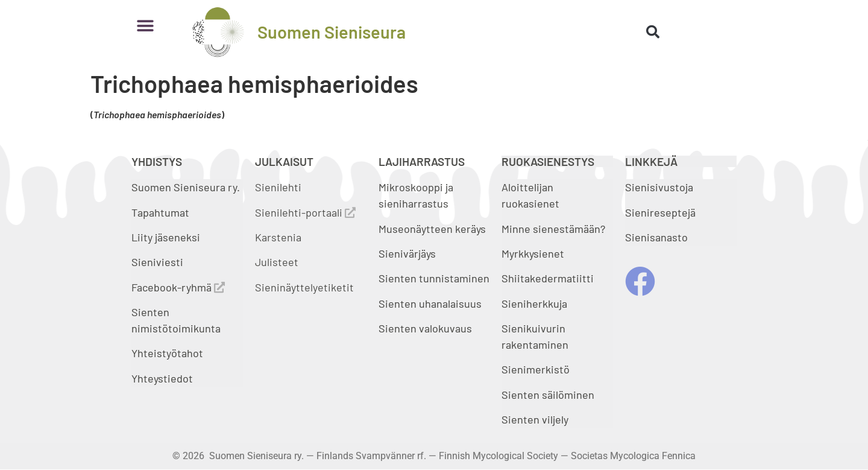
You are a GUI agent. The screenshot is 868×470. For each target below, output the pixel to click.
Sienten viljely (535, 419)
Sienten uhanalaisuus (430, 303)
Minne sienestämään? (553, 229)
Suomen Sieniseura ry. (186, 187)
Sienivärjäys (407, 253)
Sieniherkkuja (534, 303)
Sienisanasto (656, 237)
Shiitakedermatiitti (548, 278)
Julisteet (277, 262)
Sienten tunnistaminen (434, 278)
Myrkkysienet (533, 253)
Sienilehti (278, 187)
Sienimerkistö (536, 369)
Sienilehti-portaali (305, 212)
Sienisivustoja (659, 187)
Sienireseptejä (660, 212)
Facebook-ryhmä (178, 287)
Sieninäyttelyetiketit (304, 287)
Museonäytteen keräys (432, 229)
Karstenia (278, 237)
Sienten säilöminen (548, 395)
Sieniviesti (159, 262)
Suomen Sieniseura (332, 32)
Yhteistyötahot (167, 353)
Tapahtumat (160, 212)
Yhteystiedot (162, 378)
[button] (145, 26)
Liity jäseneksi (166, 237)
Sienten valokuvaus (425, 328)
